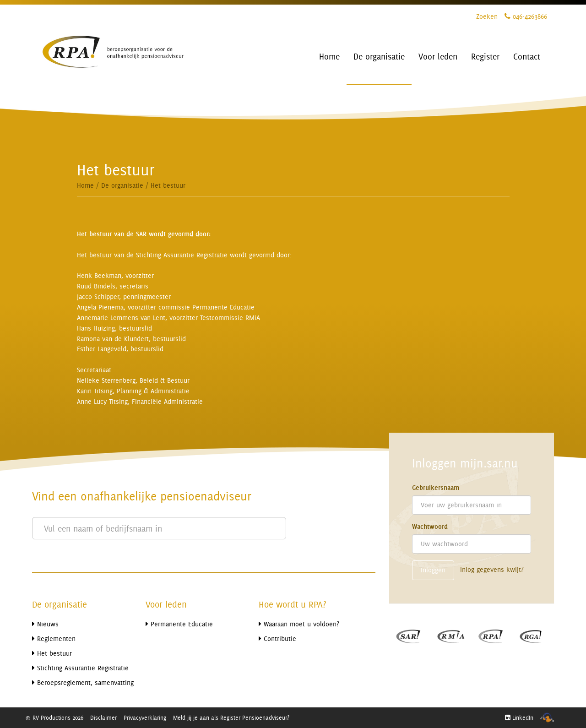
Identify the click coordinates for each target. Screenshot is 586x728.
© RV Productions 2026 (54, 717)
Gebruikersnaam (436, 488)
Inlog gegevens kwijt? (492, 569)
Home (85, 185)
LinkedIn (519, 717)
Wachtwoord (430, 527)
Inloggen (433, 570)
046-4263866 (526, 16)
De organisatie (122, 185)
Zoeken (487, 16)
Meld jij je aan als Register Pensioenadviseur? (231, 717)
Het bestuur (168, 185)
